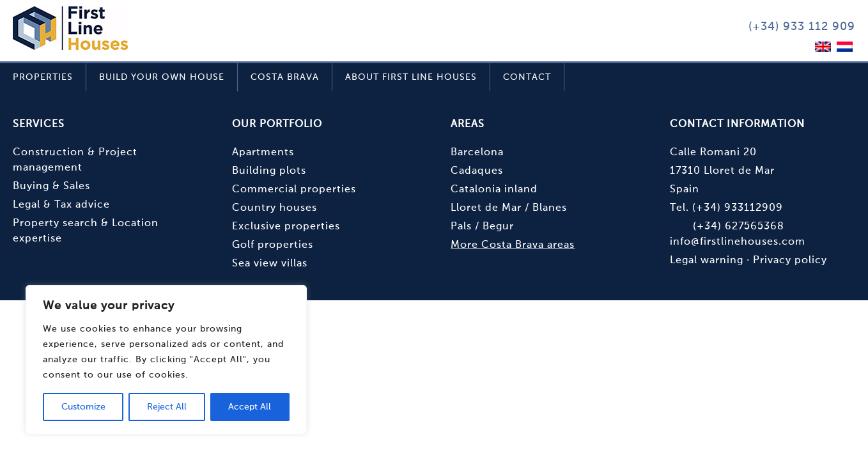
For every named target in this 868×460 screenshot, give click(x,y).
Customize (83, 407)
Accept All (250, 407)
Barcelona (477, 153)
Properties (43, 77)
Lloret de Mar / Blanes (509, 208)
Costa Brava (285, 77)
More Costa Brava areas (513, 245)
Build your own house (162, 77)
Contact (527, 77)
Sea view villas (270, 264)
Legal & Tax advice (61, 205)
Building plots (269, 171)
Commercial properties (294, 190)
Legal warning (707, 261)
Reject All (167, 407)
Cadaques (477, 171)
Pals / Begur (482, 227)
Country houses (275, 208)
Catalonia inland (494, 190)
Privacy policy (790, 261)
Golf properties (273, 245)
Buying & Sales (51, 187)
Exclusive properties (286, 227)
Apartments (263, 153)
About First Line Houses (411, 77)
